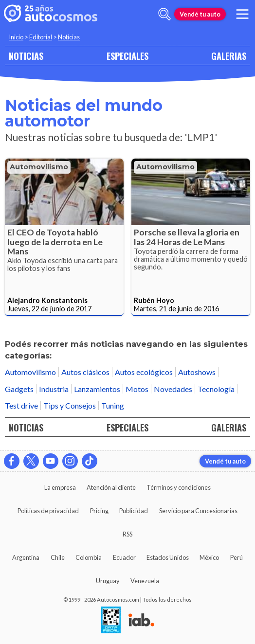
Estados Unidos (168, 557)
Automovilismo (39, 167)
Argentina (26, 557)
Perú (237, 557)
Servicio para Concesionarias (198, 511)
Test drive (21, 405)
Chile (58, 557)
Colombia (89, 557)
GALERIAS (229, 56)
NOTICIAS (26, 56)
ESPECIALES (127, 56)
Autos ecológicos (144, 372)
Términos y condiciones (179, 487)
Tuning (113, 405)
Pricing (99, 511)
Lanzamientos (97, 389)
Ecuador (124, 557)
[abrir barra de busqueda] (164, 14)
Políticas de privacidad (48, 511)
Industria (54, 389)
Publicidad (134, 511)
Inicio (16, 37)
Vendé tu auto (200, 14)
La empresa (60, 487)
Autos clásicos (85, 372)
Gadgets (19, 389)
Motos (137, 389)
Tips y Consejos (70, 405)
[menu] (242, 14)
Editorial (41, 37)
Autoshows (197, 372)
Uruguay (108, 581)
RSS (127, 534)
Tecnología (216, 389)
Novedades (173, 389)
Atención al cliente (111, 487)
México (209, 557)
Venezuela (145, 581)
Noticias (69, 37)
